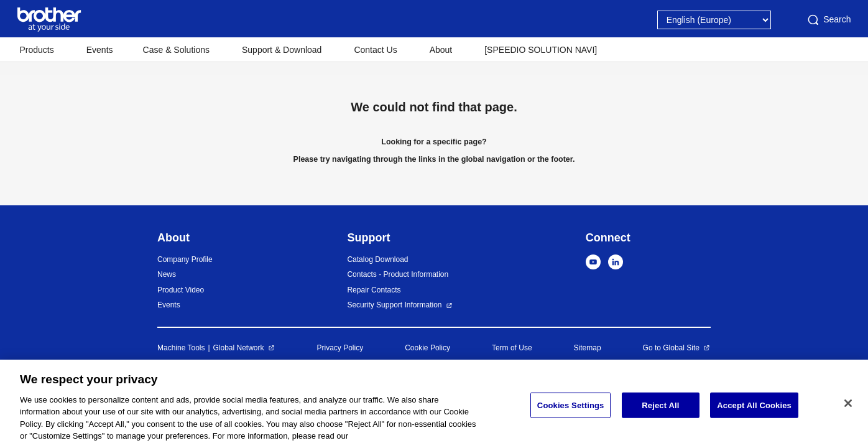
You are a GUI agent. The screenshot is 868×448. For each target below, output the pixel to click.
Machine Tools (181, 348)
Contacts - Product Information (398, 274)
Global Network (239, 348)
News (167, 274)
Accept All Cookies (754, 412)
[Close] (848, 409)
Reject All (660, 412)
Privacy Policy (340, 348)
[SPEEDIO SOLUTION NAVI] (541, 50)
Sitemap (588, 348)
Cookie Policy (427, 348)
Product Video (181, 290)
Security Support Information (394, 305)
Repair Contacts (374, 290)
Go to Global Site (671, 348)
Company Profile (185, 259)
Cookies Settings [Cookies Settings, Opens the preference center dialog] (571, 412)
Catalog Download (377, 259)
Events (100, 50)
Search (828, 20)
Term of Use (512, 348)
